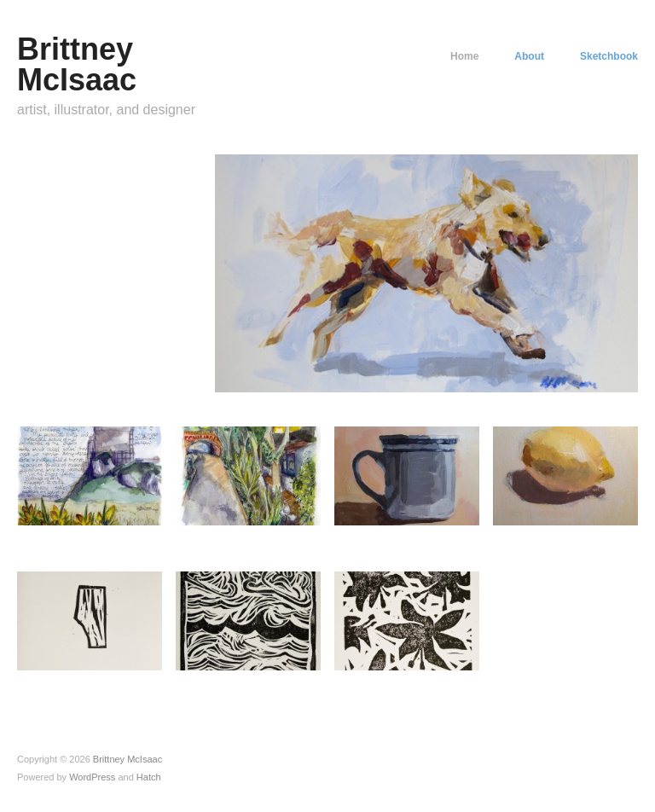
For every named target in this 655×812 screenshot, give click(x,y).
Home (464, 56)
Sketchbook (609, 56)
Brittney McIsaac (77, 64)
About (529, 56)
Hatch (149, 777)
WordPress (92, 777)
